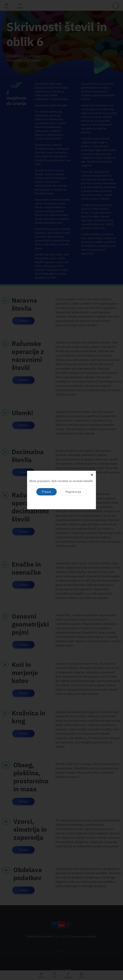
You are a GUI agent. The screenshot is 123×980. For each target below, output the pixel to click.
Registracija (73, 492)
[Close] (92, 475)
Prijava (47, 492)
